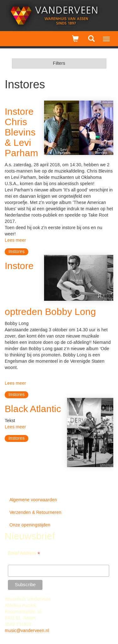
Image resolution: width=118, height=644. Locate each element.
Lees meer (15, 240)
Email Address (24, 554)
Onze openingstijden (30, 525)
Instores (17, 252)
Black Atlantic (33, 409)
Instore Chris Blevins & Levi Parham (21, 133)
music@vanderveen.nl (27, 631)
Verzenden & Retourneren (35, 513)
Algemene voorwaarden (33, 500)
